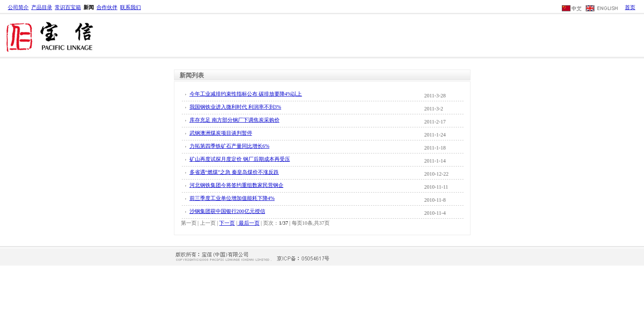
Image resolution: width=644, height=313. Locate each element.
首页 (630, 7)
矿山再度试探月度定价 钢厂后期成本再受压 (240, 159)
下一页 (227, 223)
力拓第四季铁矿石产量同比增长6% (230, 146)
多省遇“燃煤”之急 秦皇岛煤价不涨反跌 (234, 172)
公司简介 (18, 7)
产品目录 (42, 7)
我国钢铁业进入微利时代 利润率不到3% (235, 107)
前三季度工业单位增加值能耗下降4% (232, 198)
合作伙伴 (107, 7)
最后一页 (249, 223)
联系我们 (130, 7)
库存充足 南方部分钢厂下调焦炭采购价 (235, 120)
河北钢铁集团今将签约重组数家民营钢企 (237, 185)
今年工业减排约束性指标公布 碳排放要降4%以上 (246, 94)
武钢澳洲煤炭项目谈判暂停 (221, 133)
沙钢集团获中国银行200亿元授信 (227, 211)
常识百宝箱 (68, 7)
